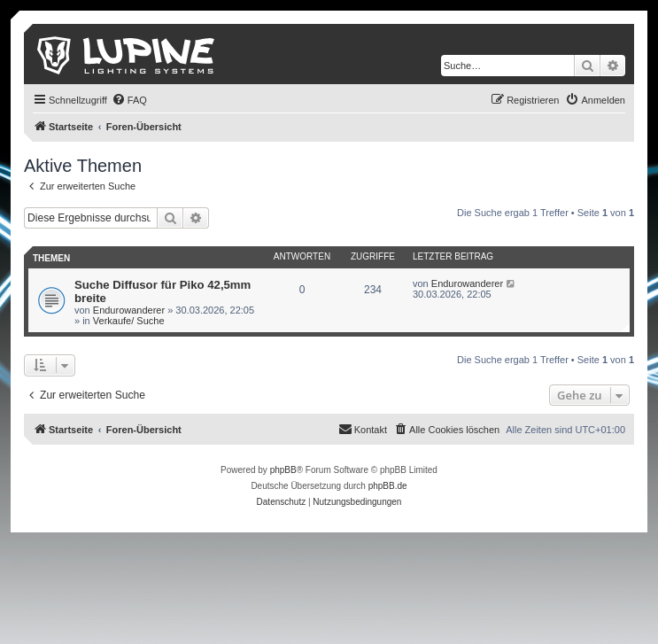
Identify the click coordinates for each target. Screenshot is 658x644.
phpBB (283, 470)
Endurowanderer (129, 310)
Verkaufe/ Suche (129, 321)
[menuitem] (129, 100)
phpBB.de (388, 486)
